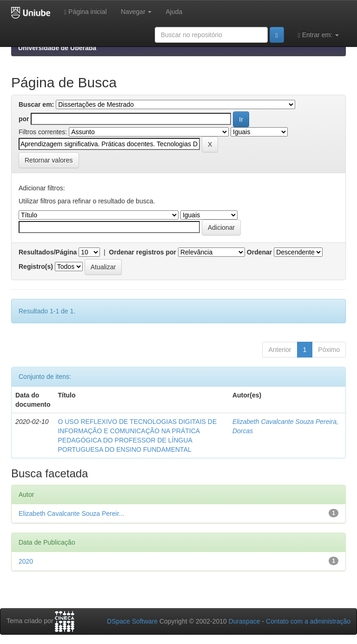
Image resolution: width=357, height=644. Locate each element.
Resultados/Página (48, 252)
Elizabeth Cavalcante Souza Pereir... (71, 514)
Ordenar (259, 252)
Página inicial (86, 12)
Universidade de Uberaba (57, 48)
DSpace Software (132, 621)
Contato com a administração (308, 621)
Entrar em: (318, 35)
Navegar (136, 12)
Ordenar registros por (142, 252)
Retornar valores (49, 160)
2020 (26, 561)
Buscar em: (36, 104)
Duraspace (245, 621)
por (24, 119)
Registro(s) (36, 267)
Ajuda (174, 12)
